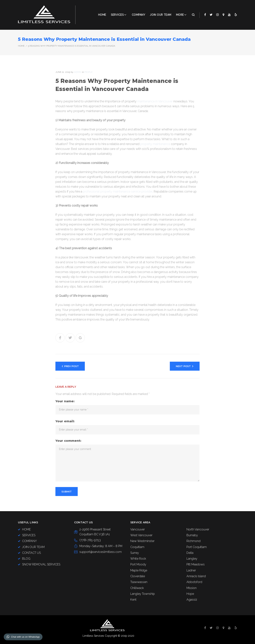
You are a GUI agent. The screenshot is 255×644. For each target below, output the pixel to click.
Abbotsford (194, 582)
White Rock (138, 559)
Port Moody (138, 564)
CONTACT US (31, 553)
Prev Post (72, 366)
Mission (192, 588)
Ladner (191, 570)
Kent (133, 600)
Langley (192, 559)
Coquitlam (137, 547)
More (180, 15)
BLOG (26, 559)
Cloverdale (138, 576)
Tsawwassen (139, 582)
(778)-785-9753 (90, 540)
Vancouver (138, 529)
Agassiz (192, 600)
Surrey (135, 553)
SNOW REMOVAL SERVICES (41, 564)
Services (117, 15)
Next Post (183, 366)
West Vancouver (141, 535)
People (88, 72)
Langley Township (143, 594)
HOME (26, 529)
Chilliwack (137, 588)
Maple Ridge (139, 570)
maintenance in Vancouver (155, 101)
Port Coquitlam (197, 547)
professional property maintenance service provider (118, 191)
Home (102, 15)
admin (78, 72)
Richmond (193, 541)
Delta (190, 553)
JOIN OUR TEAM (160, 15)
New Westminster (142, 541)
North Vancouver (198, 529)
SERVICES (29, 535)
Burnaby (192, 535)
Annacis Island (196, 576)
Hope (190, 594)
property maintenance (155, 144)
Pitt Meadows (196, 564)
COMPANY (139, 15)
